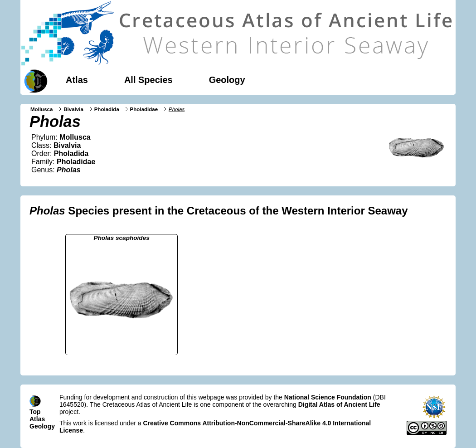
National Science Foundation (328, 397)
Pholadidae (144, 109)
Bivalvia (73, 109)
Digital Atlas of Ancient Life (339, 404)
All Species (148, 80)
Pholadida (107, 109)
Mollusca (41, 109)
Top (35, 412)
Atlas (77, 80)
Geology (227, 80)
